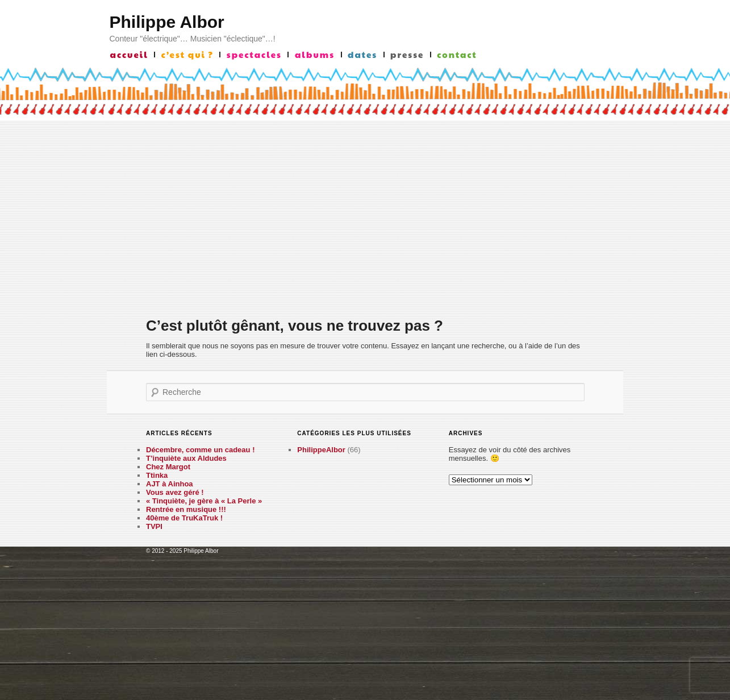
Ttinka (157, 475)
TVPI (154, 526)
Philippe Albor (167, 22)
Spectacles (254, 55)
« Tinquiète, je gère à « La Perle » (204, 501)
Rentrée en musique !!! (186, 509)
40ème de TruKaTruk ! (184, 518)
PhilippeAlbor (321, 450)
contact (457, 55)
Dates (362, 55)
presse (407, 55)
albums (315, 55)
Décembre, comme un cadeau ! (200, 450)
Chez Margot (168, 467)
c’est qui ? (187, 55)
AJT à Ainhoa (170, 484)
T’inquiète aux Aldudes (186, 458)
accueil (129, 55)
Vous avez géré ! (175, 492)
